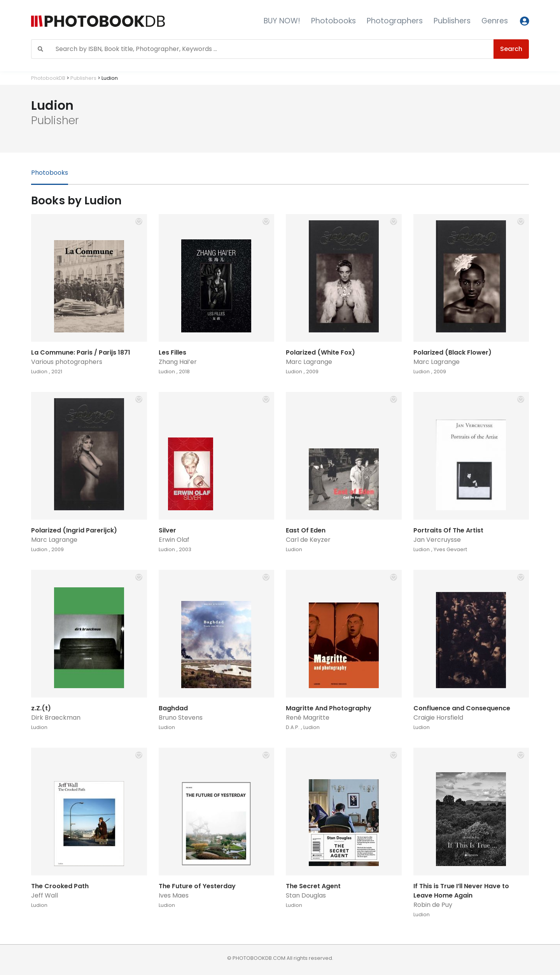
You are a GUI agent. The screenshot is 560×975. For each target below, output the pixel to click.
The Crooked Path (60, 886)
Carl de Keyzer (308, 540)
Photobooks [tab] (50, 173)
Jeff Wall (45, 895)
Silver (167, 530)
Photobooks (333, 21)
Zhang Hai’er (178, 362)
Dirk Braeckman (56, 718)
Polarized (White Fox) (320, 352)
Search (511, 49)
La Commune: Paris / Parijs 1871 (81, 352)
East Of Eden (306, 530)
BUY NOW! (282, 21)
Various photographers (67, 362)
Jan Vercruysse (437, 540)
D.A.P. (293, 727)
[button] (139, 221)
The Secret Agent (313, 886)
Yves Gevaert (450, 549)
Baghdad (173, 708)
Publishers (452, 21)
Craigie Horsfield (438, 718)
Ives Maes (174, 895)
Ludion (39, 372)
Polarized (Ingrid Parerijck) (74, 530)
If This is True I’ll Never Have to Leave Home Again (461, 891)
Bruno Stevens (181, 718)
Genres (495, 21)
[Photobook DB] (123, 21)
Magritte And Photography (329, 708)
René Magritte (308, 718)
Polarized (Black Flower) (452, 352)
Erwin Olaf (174, 540)
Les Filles (172, 352)
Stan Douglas (306, 895)
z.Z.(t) (41, 708)
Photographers (395, 21)
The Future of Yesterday (197, 886)
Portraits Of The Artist (448, 530)
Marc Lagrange (309, 362)
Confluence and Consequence (462, 708)
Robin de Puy (433, 905)
